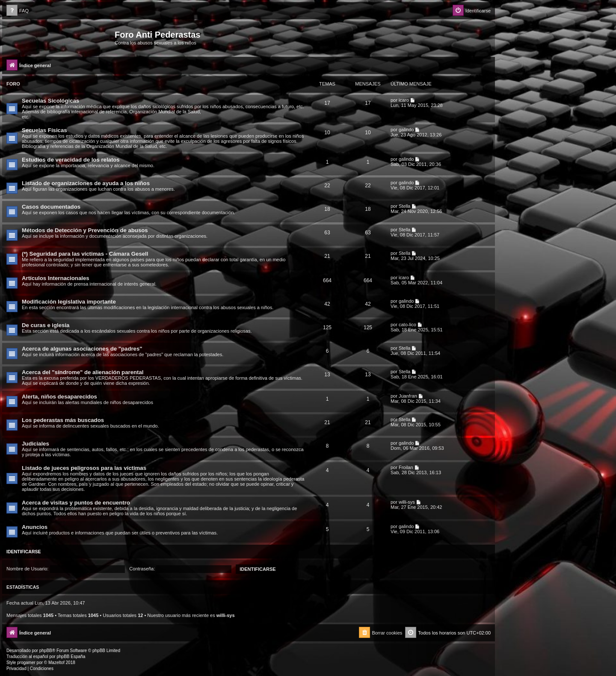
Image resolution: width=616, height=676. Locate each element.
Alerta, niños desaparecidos (59, 397)
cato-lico (407, 325)
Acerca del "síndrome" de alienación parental (83, 372)
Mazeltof (56, 663)
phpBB (46, 651)
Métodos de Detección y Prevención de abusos (85, 230)
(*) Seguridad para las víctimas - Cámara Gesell (85, 254)
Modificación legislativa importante (69, 302)
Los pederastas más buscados (63, 420)
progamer (26, 663)
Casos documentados (51, 207)
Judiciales (36, 444)
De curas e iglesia (46, 325)
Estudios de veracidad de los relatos (71, 160)
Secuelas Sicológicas (50, 101)
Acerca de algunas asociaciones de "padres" (82, 349)
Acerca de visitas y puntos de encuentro (76, 503)
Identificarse (24, 552)
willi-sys (407, 502)
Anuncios (35, 527)
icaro (404, 100)
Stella (405, 206)
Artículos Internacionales (56, 278)
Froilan (406, 467)
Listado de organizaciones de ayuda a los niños (86, 183)
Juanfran (408, 396)
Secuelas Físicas (44, 130)
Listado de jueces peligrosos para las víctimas (84, 468)
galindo (406, 130)
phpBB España (71, 657)
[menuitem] (18, 11)
